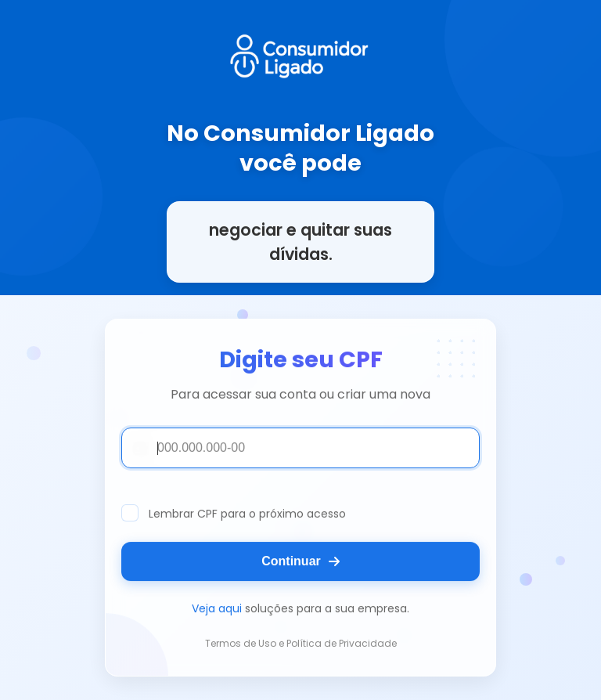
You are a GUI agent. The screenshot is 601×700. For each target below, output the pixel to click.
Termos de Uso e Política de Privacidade (301, 644)
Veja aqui (217, 609)
